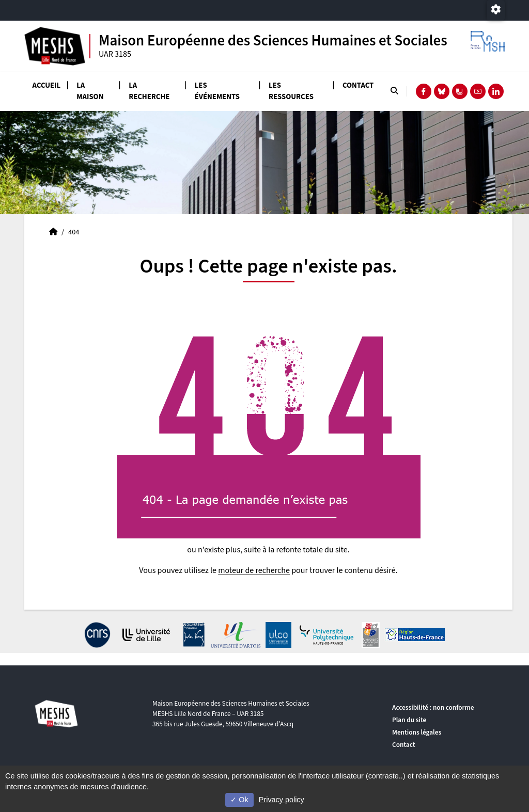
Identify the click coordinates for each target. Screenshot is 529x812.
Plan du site (409, 720)
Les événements (217, 91)
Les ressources (291, 91)
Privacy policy (282, 800)
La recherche (149, 91)
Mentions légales (417, 732)
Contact (358, 85)
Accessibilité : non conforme (433, 707)
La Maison (90, 91)
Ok (239, 800)
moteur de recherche (254, 570)
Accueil (47, 85)
